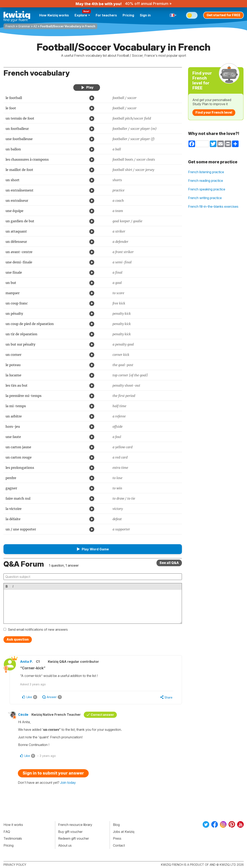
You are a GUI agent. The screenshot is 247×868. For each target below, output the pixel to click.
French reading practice (206, 181)
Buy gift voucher (70, 832)
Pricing (128, 15)
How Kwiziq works (54, 15)
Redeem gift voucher (74, 838)
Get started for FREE (223, 15)
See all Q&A (169, 563)
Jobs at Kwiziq (124, 832)
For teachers (106, 15)
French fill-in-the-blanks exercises (213, 206)
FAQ (7, 832)
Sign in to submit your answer (53, 773)
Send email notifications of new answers (38, 629)
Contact (119, 845)
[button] (93, 549)
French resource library (75, 825)
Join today (68, 783)
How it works (13, 825)
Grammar (24, 26)
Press (117, 838)
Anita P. (26, 662)
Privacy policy (15, 865)
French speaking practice (207, 189)
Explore (82, 15)
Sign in (145, 15)
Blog (116, 825)
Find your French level (214, 112)
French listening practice (206, 172)
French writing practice (205, 198)
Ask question (18, 639)
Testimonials (13, 838)
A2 (35, 26)
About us (65, 845)
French (10, 26)
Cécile (23, 715)
